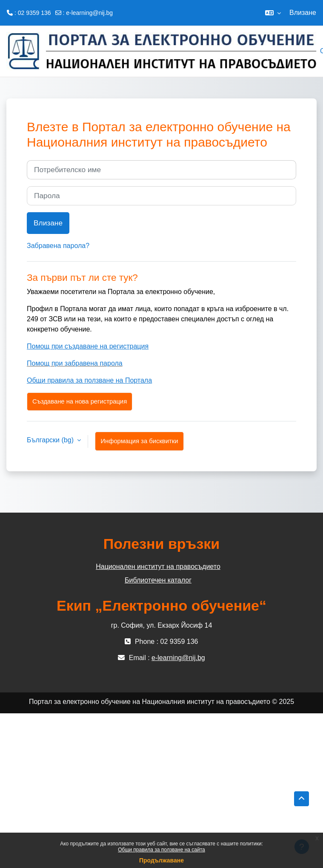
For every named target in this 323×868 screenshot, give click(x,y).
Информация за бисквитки (139, 441)
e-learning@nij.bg (89, 13)
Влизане (303, 13)
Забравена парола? (58, 246)
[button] (273, 13)
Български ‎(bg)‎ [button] (51, 440)
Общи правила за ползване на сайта (161, 850)
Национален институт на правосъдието (158, 567)
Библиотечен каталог (158, 580)
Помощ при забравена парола (75, 363)
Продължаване (161, 860)
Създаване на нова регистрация (80, 401)
